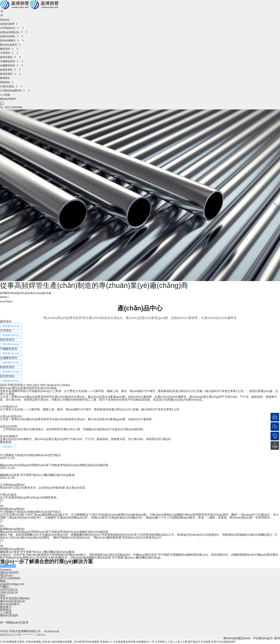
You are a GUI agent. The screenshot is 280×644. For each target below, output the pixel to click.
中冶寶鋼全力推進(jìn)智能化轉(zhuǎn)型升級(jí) (30, 455)
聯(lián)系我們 (9, 615)
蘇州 (277, 638)
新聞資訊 (6, 610)
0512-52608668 (14, 107)
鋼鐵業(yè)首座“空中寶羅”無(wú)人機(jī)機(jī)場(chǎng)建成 (37, 475)
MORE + (5, 297)
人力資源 (6, 613)
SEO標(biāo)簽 (52, 631)
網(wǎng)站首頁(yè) (13, 601)
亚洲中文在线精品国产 (224, 642)
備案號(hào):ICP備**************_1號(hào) (23, 635)
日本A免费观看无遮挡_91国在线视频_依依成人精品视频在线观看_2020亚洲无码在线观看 (50, 642)
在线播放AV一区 (145, 642)
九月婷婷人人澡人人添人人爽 (171, 642)
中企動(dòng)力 (263, 638)
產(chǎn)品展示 (10, 604)
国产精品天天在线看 (199, 642)
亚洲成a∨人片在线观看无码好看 (118, 642)
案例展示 (6, 607)
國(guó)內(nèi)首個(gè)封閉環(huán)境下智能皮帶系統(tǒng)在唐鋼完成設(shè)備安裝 (54, 465)
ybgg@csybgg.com (12, 584)
